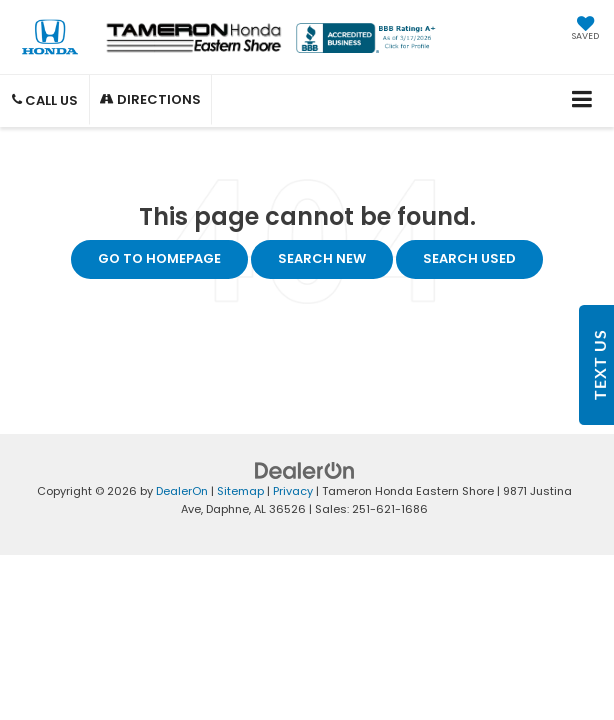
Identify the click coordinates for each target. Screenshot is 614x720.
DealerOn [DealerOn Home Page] (182, 491)
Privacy (293, 491)
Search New (322, 258)
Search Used (469, 258)
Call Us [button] (45, 100)
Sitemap (240, 491)
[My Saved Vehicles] (585, 30)
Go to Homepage (159, 258)
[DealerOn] (305, 469)
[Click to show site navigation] (582, 100)
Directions (150, 99)
